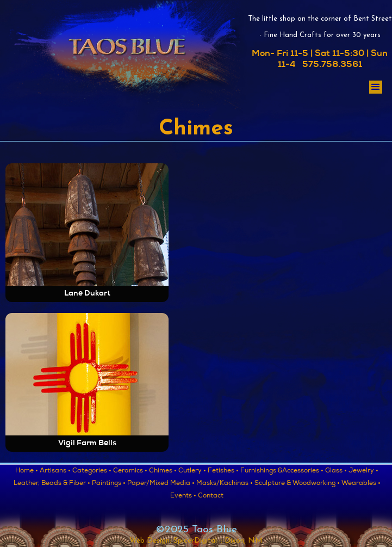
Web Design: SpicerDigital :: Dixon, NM (196, 541)
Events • (183, 496)
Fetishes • (223, 471)
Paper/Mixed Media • (161, 484)
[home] (124, 59)
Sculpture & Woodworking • (297, 484)
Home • (27, 471)
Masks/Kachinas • (225, 484)
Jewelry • (363, 471)
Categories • (92, 471)
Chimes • (163, 471)
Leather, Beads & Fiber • (52, 484)
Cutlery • (192, 471)
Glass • (336, 471)
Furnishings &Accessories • (282, 471)
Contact (211, 496)
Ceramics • (130, 471)
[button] (376, 87)
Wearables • (361, 484)
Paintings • (109, 484)
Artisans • (55, 471)
